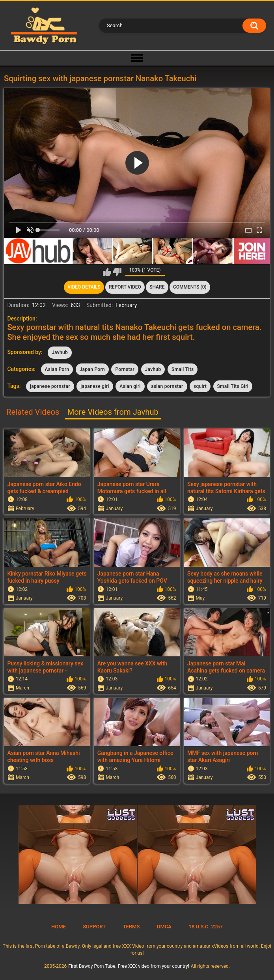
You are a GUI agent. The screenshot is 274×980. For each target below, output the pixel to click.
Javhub (60, 352)
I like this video (107, 272)
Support (94, 927)
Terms (131, 927)
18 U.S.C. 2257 (206, 927)
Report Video (125, 287)
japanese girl (95, 386)
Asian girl (130, 386)
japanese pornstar (50, 386)
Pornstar (125, 369)
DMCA (164, 927)
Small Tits (183, 369)
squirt (200, 386)
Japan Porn (92, 369)
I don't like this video (117, 272)
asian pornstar (167, 386)
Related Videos (33, 412)
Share (157, 287)
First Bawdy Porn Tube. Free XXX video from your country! (129, 966)
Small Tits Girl (233, 386)
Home (59, 927)
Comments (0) (190, 287)
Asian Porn (57, 369)
